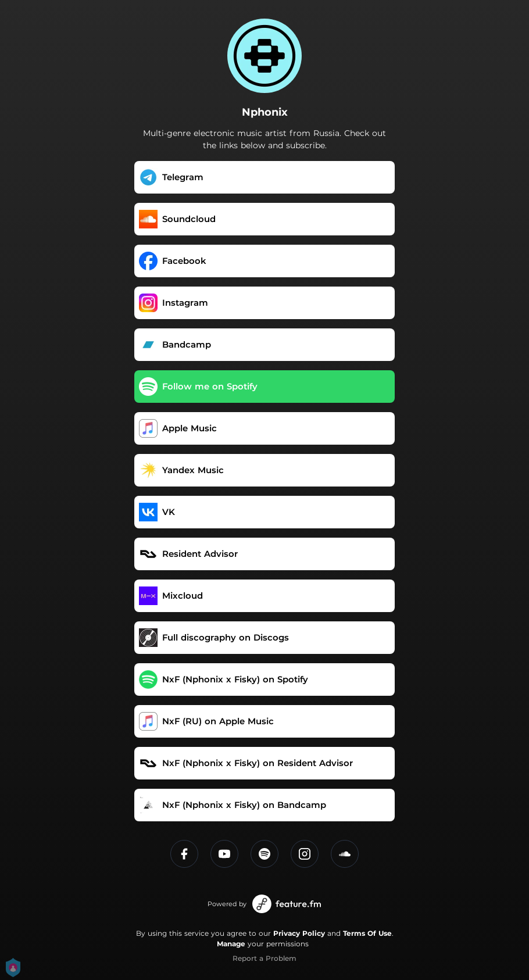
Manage (231, 944)
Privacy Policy (299, 933)
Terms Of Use (367, 933)
